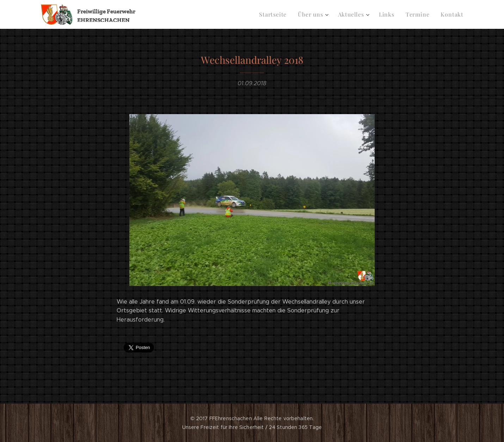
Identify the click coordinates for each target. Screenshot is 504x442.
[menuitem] (281, 14)
